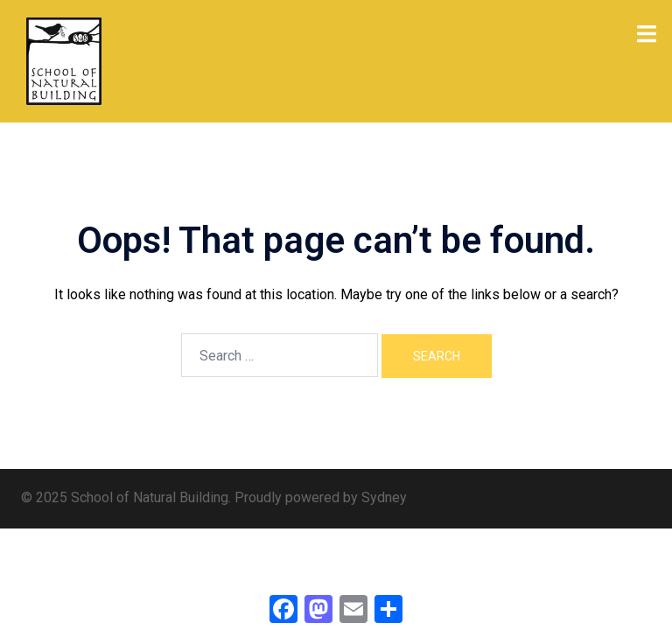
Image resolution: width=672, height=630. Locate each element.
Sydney (384, 497)
